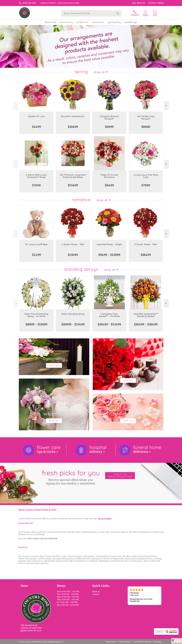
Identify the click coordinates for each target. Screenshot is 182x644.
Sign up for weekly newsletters (120, 476)
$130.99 (73, 255)
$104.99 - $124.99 (109, 324)
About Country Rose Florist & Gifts (37, 510)
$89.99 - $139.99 (36, 324)
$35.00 (36, 185)
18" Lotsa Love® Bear (36, 244)
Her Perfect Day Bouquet (146, 118)
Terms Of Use (111, 642)
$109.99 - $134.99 (73, 324)
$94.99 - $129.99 (109, 255)
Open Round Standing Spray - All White (36, 315)
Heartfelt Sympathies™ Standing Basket (146, 315)
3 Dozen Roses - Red (146, 244)
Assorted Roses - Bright (109, 244)
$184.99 (146, 255)
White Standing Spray (73, 314)
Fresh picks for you (71, 477)
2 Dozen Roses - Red (73, 244)
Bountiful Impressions (73, 116)
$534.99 (73, 185)
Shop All (99, 72)
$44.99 (36, 127)
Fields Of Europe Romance (109, 176)
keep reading (105, 519)
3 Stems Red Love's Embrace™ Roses (36, 176)
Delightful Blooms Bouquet (109, 118)
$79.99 (146, 185)
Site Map (158, 642)
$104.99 (73, 127)
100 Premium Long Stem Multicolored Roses (73, 176)
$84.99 (109, 185)
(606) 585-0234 (29, 3)
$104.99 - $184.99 (146, 324)
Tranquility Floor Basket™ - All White (109, 315)
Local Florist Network (142, 642)
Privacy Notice (125, 642)
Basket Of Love (36, 116)
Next (166, 106)
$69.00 (146, 127)
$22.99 (36, 255)
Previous (16, 106)
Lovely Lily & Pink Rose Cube (146, 176)
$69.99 (109, 127)
